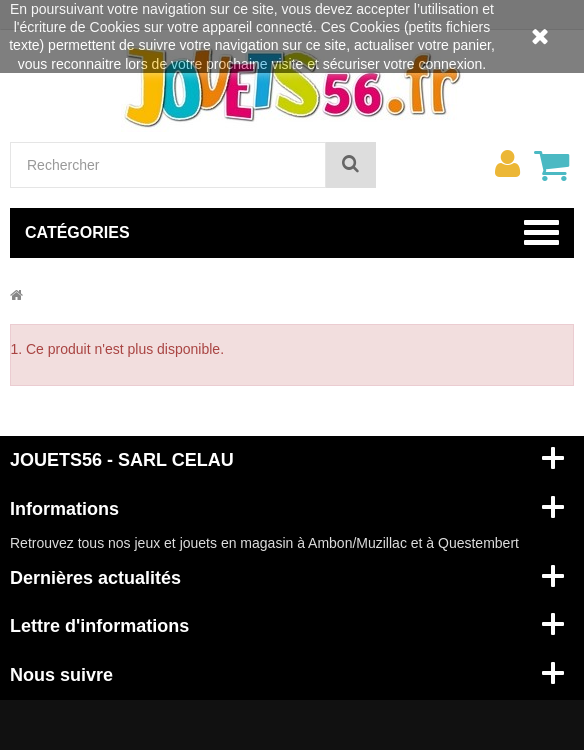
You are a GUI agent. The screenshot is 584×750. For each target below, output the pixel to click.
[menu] (507, 164)
